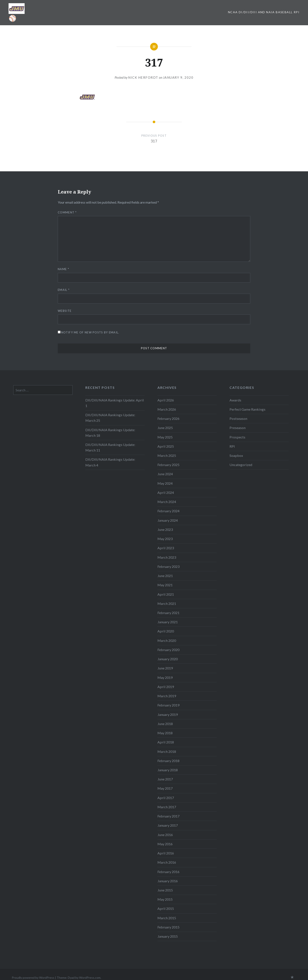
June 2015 (165, 890)
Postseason (238, 418)
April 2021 (166, 594)
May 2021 (165, 585)
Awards (235, 400)
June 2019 (165, 668)
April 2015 (166, 908)
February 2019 (168, 705)
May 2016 (165, 844)
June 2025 (165, 428)
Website (65, 311)
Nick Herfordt (143, 77)
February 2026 (168, 418)
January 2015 (168, 936)
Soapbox (236, 455)
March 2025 (167, 455)
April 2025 (166, 446)
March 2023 (167, 557)
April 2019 (166, 687)
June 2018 (165, 724)
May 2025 (165, 437)
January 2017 (168, 825)
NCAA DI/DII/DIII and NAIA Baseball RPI (264, 12)
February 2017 (168, 816)
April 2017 (166, 798)
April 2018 (166, 742)
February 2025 (168, 465)
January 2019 (168, 714)
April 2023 (166, 548)
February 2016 (168, 872)
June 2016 (165, 835)
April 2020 (166, 631)
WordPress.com (90, 978)
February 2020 (168, 650)
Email (64, 290)
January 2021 (168, 622)
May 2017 (165, 788)
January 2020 (168, 659)
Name (63, 269)
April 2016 (166, 853)
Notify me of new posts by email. (90, 332)
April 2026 (166, 400)
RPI (232, 446)
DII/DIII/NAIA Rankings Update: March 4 (110, 462)
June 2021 (165, 576)
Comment (67, 212)
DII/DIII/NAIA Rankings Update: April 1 (115, 403)
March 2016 (167, 862)
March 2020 (167, 640)
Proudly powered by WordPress (33, 978)
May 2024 (165, 483)
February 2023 (168, 566)
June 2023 (165, 529)
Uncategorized (241, 465)
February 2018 (168, 761)
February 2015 (168, 927)
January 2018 (168, 770)
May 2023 (165, 539)
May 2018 (165, 733)
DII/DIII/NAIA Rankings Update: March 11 (110, 447)
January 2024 (168, 520)
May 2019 (165, 677)
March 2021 (167, 603)
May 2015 (165, 899)
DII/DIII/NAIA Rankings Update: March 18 (110, 433)
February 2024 (168, 511)
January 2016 (168, 881)
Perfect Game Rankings (247, 409)
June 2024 (165, 474)
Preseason (238, 428)
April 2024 (166, 492)
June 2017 (165, 779)
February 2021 (168, 613)
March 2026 (167, 409)
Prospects (237, 437)
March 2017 (167, 807)
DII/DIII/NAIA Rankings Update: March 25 (110, 418)
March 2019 (167, 696)
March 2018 (167, 751)
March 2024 (167, 502)
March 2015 (167, 918)
